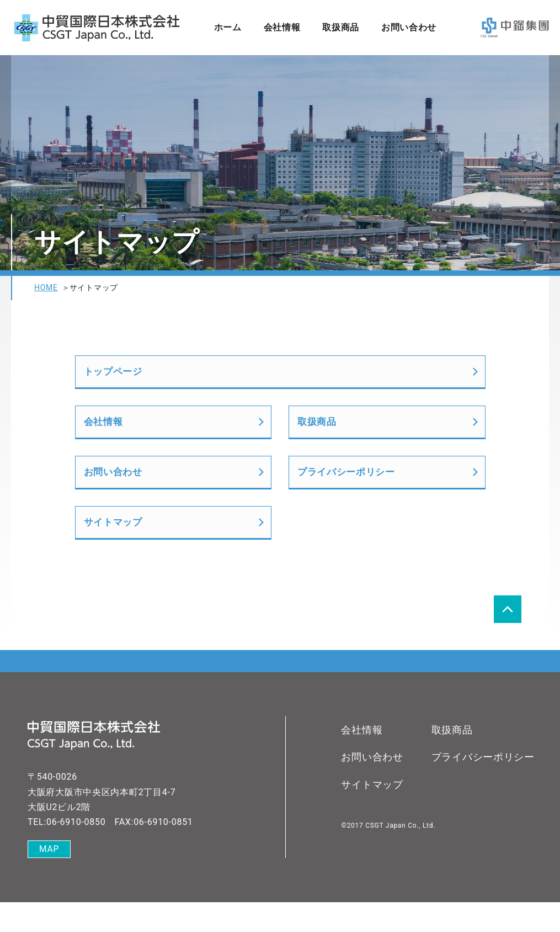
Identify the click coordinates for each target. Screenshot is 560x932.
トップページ (115, 375)
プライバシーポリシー (349, 490)
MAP (49, 879)
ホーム (227, 27)
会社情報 (282, 27)
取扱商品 (341, 27)
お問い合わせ (409, 27)
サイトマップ (115, 548)
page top (508, 638)
